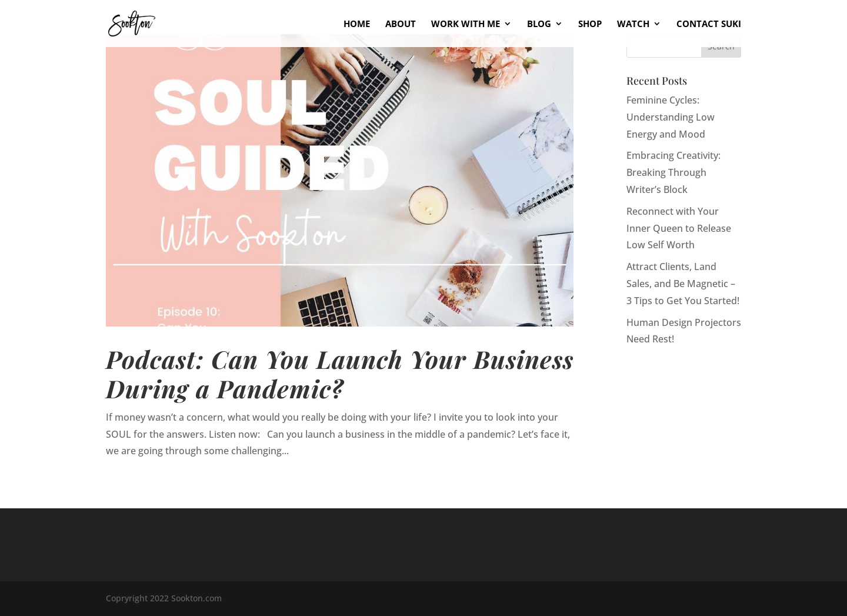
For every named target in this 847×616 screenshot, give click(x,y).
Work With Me (466, 24)
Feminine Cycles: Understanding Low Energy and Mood (671, 117)
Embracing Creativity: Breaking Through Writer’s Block (673, 172)
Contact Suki (709, 24)
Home (357, 24)
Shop (590, 24)
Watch (633, 24)
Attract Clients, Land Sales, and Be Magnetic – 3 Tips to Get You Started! (683, 284)
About (401, 24)
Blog (539, 24)
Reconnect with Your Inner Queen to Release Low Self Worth (679, 228)
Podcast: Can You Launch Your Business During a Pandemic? (340, 373)
